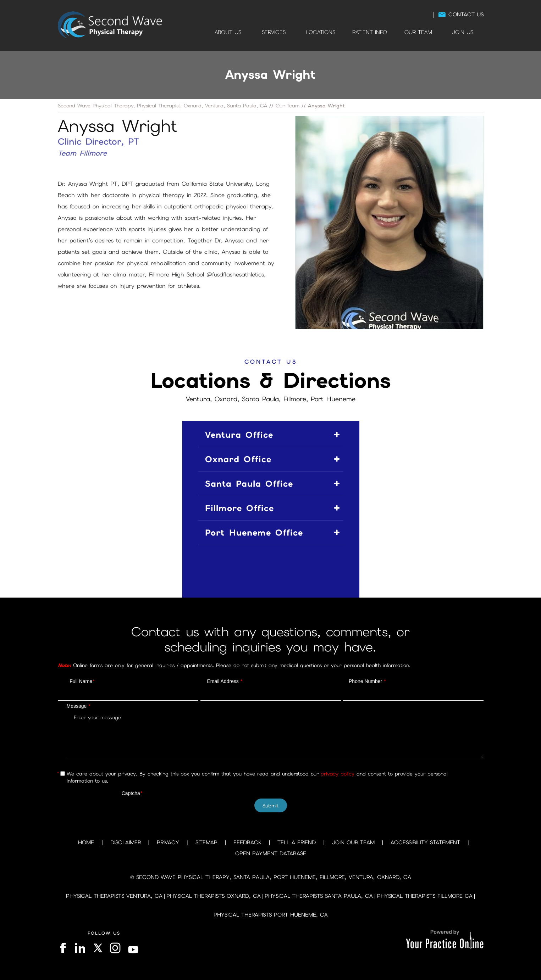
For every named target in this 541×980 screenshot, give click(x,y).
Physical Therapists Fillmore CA (425, 896)
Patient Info (370, 32)
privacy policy (338, 774)
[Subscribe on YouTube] (134, 948)
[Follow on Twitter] (97, 948)
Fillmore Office (239, 508)
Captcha (132, 793)
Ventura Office (239, 435)
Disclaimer (126, 842)
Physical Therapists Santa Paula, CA (319, 896)
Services (274, 32)
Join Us (463, 32)
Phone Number (367, 681)
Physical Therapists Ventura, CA (114, 896)
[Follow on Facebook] (64, 948)
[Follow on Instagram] (115, 948)
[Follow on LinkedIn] (79, 948)
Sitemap (206, 842)
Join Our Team (353, 842)
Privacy (168, 842)
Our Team (418, 32)
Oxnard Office (238, 459)
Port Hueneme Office (254, 533)
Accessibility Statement (425, 842)
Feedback (247, 842)
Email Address (225, 681)
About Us (228, 32)
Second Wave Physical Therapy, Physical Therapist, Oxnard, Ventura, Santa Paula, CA (162, 106)
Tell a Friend (297, 842)
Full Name (82, 681)
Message (79, 706)
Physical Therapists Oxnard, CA (214, 896)
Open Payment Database (271, 853)
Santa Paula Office (249, 484)
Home (197, 32)
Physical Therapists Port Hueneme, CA (271, 915)
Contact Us (466, 15)
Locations (321, 32)
